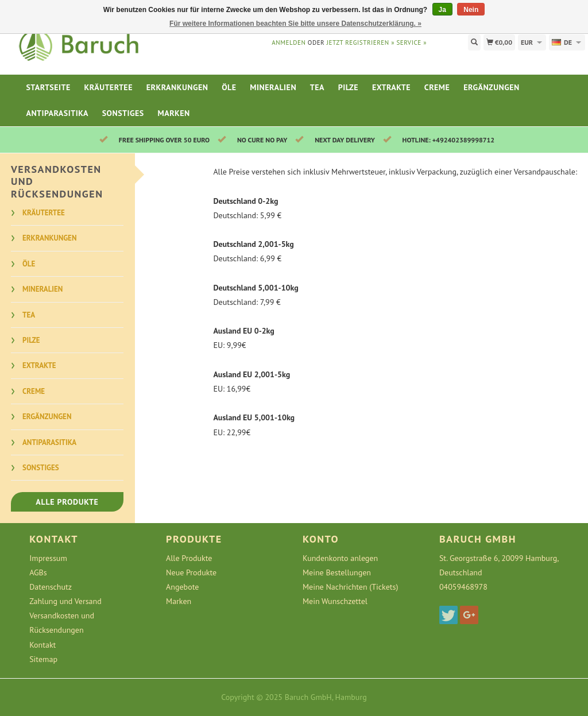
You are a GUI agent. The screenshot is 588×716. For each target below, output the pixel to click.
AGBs (38, 572)
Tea (317, 87)
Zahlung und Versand (65, 601)
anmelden (289, 42)
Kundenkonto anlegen (340, 558)
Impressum (48, 558)
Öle (229, 87)
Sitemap (43, 659)
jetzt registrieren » (361, 42)
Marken (174, 113)
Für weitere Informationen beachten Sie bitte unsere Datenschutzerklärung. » (295, 24)
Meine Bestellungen (337, 572)
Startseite (48, 87)
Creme (437, 87)
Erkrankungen (177, 87)
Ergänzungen (492, 87)
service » (411, 42)
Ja (442, 10)
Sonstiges (123, 113)
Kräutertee (109, 87)
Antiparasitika (57, 113)
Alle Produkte (67, 502)
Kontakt (42, 645)
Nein (471, 10)
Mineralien (273, 87)
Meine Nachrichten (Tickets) (350, 587)
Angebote (182, 587)
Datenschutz (51, 587)
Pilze (348, 87)
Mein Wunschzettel (335, 601)
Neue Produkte (191, 572)
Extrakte (391, 87)
